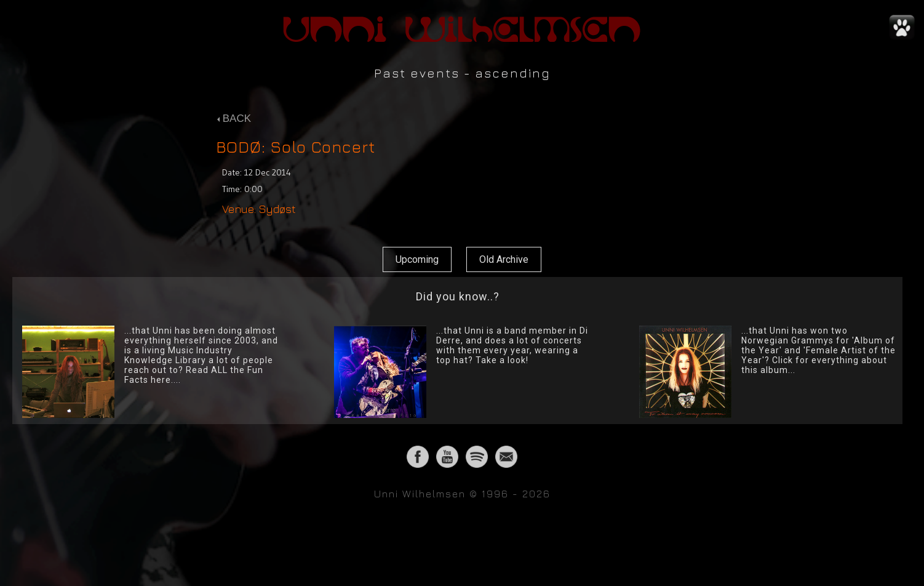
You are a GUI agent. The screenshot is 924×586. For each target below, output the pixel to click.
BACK (234, 118)
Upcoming (417, 259)
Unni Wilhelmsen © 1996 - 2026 (462, 494)
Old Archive (504, 259)
